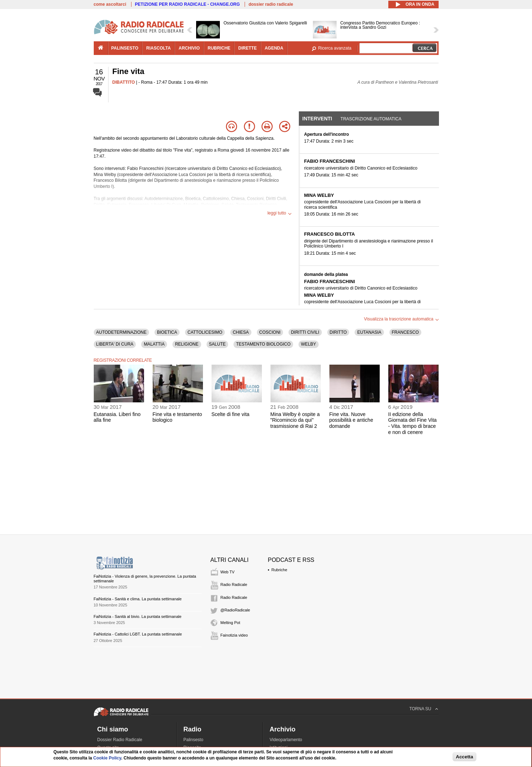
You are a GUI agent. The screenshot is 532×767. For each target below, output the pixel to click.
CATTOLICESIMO (205, 332)
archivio (189, 48)
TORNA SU (420, 709)
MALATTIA (154, 344)
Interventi (317, 119)
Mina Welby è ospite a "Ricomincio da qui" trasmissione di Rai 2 (295, 420)
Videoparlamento (286, 740)
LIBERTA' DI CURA (115, 344)
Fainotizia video (234, 635)
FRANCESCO (405, 332)
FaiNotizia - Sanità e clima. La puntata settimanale (138, 599)
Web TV (228, 572)
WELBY (309, 344)
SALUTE (218, 344)
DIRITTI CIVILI (305, 332)
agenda (274, 48)
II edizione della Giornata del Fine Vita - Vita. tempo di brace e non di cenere (413, 423)
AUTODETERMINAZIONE (121, 332)
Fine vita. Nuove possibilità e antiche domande (351, 420)
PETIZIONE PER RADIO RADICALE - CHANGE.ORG (188, 4)
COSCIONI (270, 332)
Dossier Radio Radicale (120, 740)
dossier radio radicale (271, 4)
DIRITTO (338, 332)
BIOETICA (167, 332)
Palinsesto (193, 740)
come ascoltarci (110, 4)
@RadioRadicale (235, 610)
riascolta (158, 48)
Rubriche (279, 570)
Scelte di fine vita (231, 414)
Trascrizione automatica (371, 119)
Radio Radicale (234, 585)
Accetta (464, 757)
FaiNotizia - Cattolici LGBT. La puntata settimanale (138, 634)
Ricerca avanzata (335, 48)
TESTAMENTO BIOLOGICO (263, 344)
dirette (247, 48)
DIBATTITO (124, 82)
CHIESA (241, 332)
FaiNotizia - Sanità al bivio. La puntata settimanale (138, 616)
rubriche (219, 48)
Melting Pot (230, 623)
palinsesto (125, 48)
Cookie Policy (107, 758)
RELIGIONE (187, 344)
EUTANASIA (369, 332)
